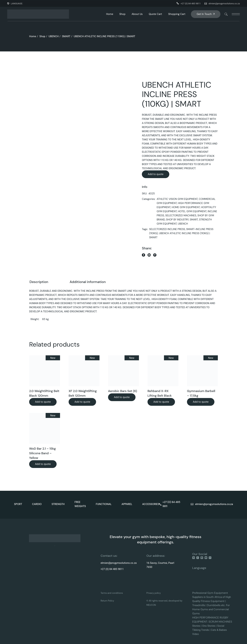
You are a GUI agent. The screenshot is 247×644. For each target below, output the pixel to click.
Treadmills (199, 605)
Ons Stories (209, 626)
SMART (194, 220)
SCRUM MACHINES (220, 622)
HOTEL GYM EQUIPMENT (192, 211)
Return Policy (107, 601)
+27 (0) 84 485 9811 (191, 4)
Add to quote (156, 174)
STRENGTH (58, 504)
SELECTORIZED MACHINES (181, 215)
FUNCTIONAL (104, 504)
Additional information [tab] (88, 282)
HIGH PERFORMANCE (206, 618)
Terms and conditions (112, 593)
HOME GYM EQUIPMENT (186, 207)
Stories (196, 626)
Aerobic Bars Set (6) (123, 391)
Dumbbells (214, 605)
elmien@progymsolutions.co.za (224, 4)
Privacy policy (154, 593)
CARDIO (37, 504)
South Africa (214, 597)
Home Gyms (200, 609)
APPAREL (127, 504)
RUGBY (224, 618)
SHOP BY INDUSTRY (177, 220)
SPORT (18, 504)
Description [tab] (39, 282)
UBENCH (183, 224)
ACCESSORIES (151, 504)
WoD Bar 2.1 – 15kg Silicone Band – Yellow (42, 453)
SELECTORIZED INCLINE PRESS (167, 229)
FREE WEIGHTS (80, 504)
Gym (211, 593)
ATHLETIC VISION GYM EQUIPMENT (177, 199)
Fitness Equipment (213, 601)
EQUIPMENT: (200, 622)
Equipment (221, 593)
